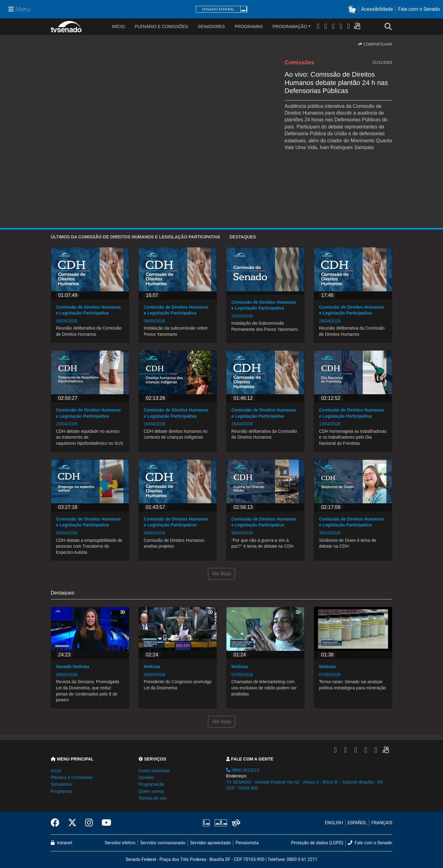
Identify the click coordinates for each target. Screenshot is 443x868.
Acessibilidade (377, 9)
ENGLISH (334, 823)
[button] (353, 9)
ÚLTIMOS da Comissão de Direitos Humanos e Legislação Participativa (136, 237)
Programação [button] (151, 784)
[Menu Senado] (19, 9)
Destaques (243, 237)
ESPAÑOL (357, 823)
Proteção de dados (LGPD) (317, 843)
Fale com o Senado (419, 9)
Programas (249, 26)
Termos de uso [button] (153, 798)
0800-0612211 (243, 770)
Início (56, 771)
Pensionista (247, 843)
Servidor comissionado (163, 843)
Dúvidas (146, 777)
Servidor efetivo (120, 843)
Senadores (211, 26)
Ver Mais (221, 574)
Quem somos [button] (151, 791)
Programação (290, 26)
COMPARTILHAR (375, 44)
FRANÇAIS (382, 823)
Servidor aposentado (210, 843)
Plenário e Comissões (161, 26)
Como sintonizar (154, 771)
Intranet (62, 843)
